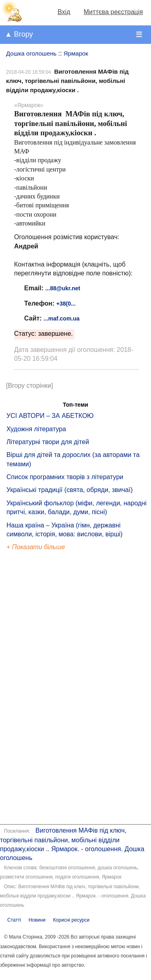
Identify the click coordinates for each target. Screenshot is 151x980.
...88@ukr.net (63, 288)
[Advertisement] (43, 689)
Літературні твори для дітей (48, 442)
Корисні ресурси (71, 920)
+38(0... (66, 304)
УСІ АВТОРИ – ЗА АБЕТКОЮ (50, 416)
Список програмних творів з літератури (65, 477)
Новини (37, 920)
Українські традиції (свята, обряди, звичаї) (70, 490)
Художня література (36, 429)
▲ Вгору (19, 34)
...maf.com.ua (61, 318)
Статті (14, 920)
